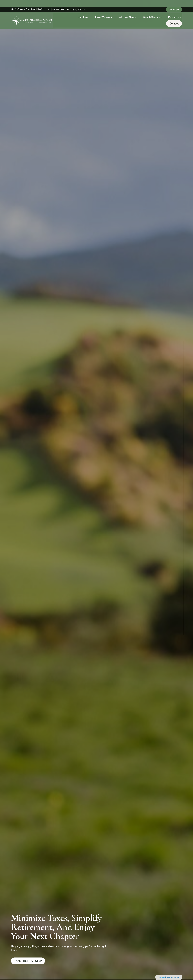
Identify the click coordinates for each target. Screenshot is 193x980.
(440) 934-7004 (56, 3)
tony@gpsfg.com (76, 3)
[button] (84, 10)
